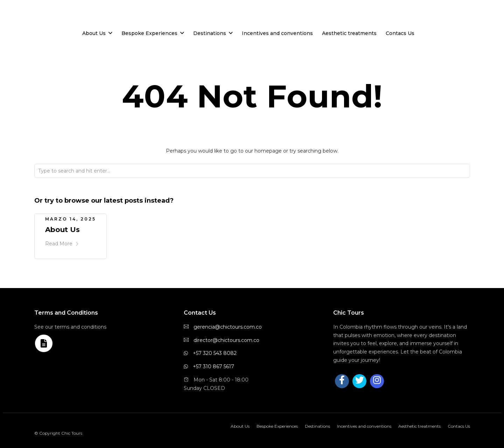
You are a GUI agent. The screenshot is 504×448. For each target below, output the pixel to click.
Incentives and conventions (277, 33)
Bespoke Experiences (149, 33)
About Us (94, 33)
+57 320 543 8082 (215, 353)
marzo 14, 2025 (71, 219)
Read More (62, 244)
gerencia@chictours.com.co (228, 327)
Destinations (210, 33)
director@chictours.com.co (226, 340)
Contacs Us (400, 33)
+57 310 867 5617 (213, 366)
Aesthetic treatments (349, 33)
